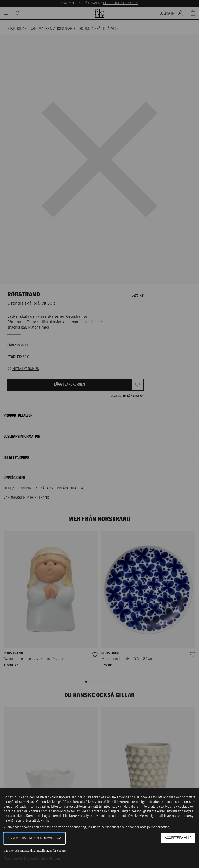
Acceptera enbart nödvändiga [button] (34, 838)
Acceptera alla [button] (178, 838)
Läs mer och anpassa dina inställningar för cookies (35, 851)
